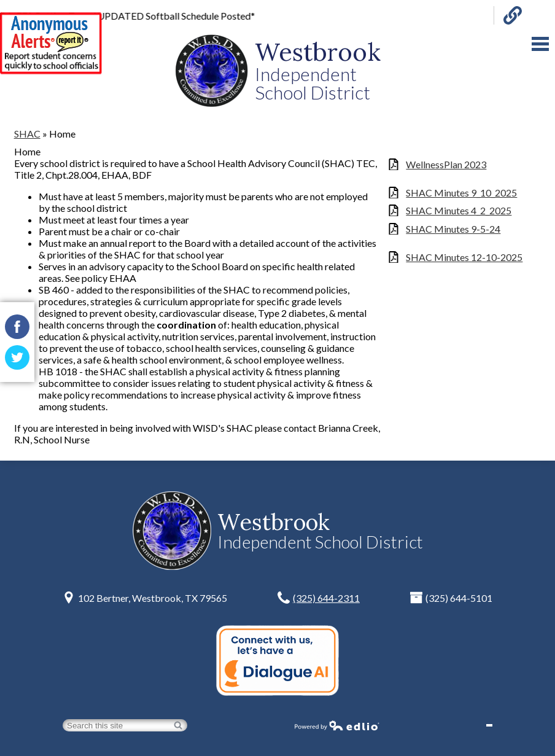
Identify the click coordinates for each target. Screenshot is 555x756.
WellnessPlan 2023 (446, 164)
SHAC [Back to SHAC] (27, 134)
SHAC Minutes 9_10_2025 (461, 193)
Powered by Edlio (337, 725)
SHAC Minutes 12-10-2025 (464, 257)
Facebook (17, 330)
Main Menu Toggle (540, 44)
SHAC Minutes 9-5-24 (453, 229)
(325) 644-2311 (326, 598)
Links (513, 15)
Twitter (17, 360)
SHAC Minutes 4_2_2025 (459, 210)
